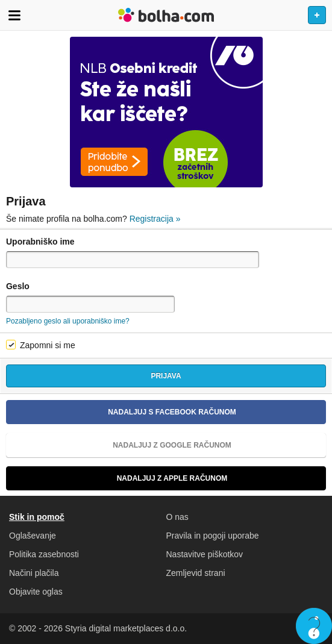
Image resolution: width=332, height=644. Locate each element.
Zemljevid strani (196, 573)
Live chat (314, 626)
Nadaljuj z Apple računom (121, 478)
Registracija (155, 219)
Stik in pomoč (37, 517)
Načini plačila (34, 573)
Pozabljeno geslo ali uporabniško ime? (68, 321)
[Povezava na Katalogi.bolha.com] (166, 112)
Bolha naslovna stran (166, 15)
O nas (177, 517)
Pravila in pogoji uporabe (213, 536)
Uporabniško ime (40, 242)
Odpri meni (14, 15)
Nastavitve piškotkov (205, 554)
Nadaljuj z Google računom (124, 445)
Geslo (18, 286)
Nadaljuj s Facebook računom (126, 412)
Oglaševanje (33, 536)
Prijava (166, 376)
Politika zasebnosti (44, 554)
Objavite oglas (36, 592)
